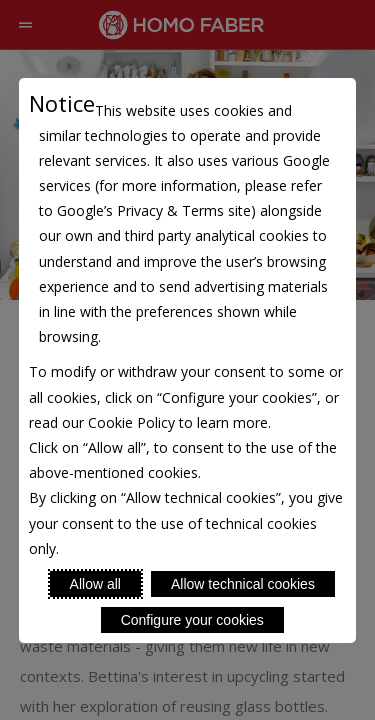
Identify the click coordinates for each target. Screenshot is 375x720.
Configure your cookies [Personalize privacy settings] (192, 620)
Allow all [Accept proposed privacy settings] (95, 584)
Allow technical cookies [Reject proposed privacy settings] (243, 584)
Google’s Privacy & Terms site (154, 210)
